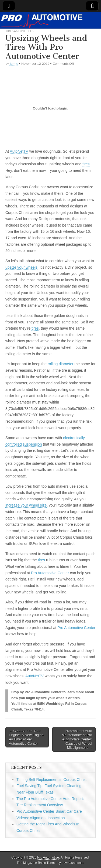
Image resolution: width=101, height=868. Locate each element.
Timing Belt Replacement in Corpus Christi (52, 780)
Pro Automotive (48, 857)
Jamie (14, 64)
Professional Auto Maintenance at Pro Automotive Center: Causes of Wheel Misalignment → (77, 739)
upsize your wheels (21, 267)
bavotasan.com (73, 863)
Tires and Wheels (19, 31)
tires (86, 164)
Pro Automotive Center (50, 573)
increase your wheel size (26, 505)
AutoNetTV (19, 151)
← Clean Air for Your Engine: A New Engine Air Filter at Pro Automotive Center (26, 737)
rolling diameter (61, 364)
